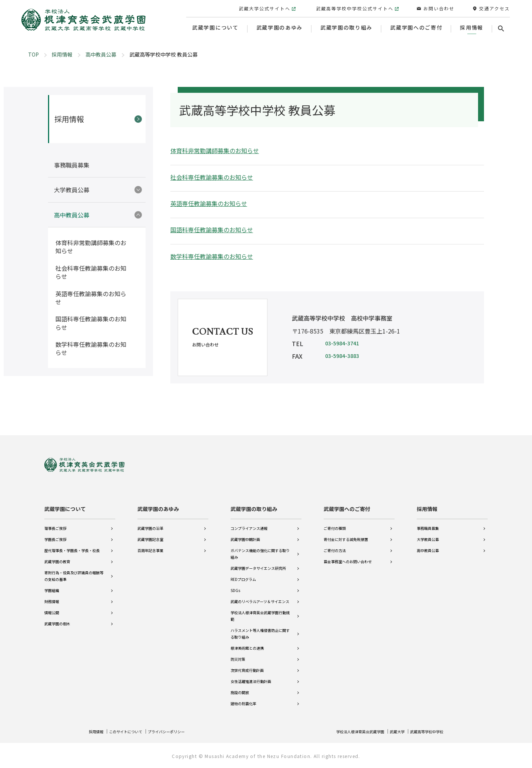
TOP (33, 54)
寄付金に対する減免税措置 (346, 534)
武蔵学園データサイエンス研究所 (258, 563)
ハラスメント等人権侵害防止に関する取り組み (260, 628)
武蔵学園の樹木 (57, 618)
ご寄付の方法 (335, 545)
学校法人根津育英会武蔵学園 (346, 731)
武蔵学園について (65, 504)
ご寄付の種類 (335, 523)
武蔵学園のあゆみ (158, 504)
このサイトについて (132, 731)
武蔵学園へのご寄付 (347, 504)
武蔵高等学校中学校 (423, 731)
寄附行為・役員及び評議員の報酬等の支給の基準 (74, 571)
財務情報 (52, 596)
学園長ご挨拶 (55, 534)
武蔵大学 (389, 731)
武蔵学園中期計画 (245, 534)
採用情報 (62, 54)
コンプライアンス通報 (249, 523)
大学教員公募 (428, 534)
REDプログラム (243, 574)
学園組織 (52, 585)
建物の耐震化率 (243, 698)
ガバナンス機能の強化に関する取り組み (260, 549)
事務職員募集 (428, 523)
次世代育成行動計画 (247, 665)
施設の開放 (240, 687)
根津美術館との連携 (247, 643)
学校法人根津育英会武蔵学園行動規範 (260, 611)
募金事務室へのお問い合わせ (348, 556)
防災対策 (238, 654)
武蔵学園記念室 (150, 534)
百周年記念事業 (150, 545)
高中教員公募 (101, 54)
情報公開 (52, 607)
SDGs (235, 585)
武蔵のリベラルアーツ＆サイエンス (260, 596)
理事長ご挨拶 (55, 523)
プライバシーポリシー (180, 731)
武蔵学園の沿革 (150, 523)
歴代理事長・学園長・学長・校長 (72, 545)
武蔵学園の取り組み (254, 504)
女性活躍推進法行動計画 (251, 676)
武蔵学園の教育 (57, 556)
